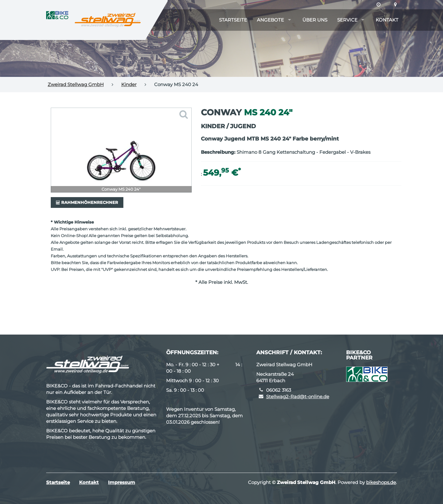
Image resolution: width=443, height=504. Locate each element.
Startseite (233, 20)
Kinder (129, 84)
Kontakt (387, 20)
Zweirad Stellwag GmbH (76, 84)
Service (347, 20)
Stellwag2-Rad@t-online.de (298, 397)
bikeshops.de (381, 482)
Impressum (122, 482)
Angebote (270, 20)
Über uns (315, 20)
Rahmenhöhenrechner (87, 202)
